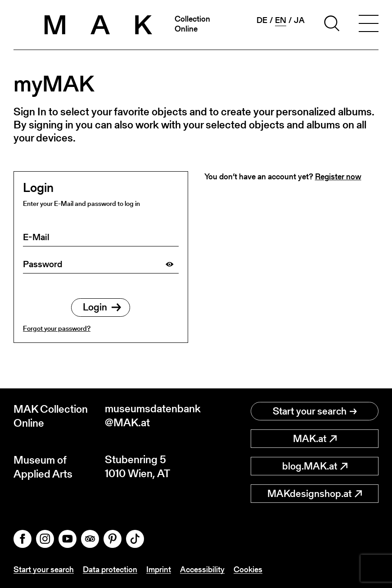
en (281, 20)
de (262, 20)
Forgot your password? (57, 328)
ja (299, 20)
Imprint (159, 569)
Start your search (315, 411)
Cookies (248, 569)
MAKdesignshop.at (315, 494)
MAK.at (315, 439)
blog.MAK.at (315, 466)
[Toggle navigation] (369, 25)
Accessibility (202, 569)
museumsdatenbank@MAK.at (151, 416)
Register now (338, 176)
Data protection (110, 569)
